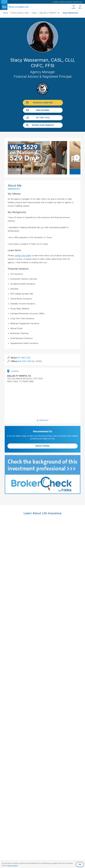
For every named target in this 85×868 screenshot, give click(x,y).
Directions (43, 420)
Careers (43, 780)
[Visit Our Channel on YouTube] (59, 674)
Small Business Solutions (43, 705)
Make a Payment (42, 716)
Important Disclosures (43, 753)
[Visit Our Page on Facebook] (27, 674)
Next (77, 158)
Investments (42, 697)
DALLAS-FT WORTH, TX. (50, 13)
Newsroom (43, 776)
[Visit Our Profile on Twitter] (33, 674)
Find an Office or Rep (20, 13)
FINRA (5, 580)
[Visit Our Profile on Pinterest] (52, 674)
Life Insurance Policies (43, 689)
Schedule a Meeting (43, 103)
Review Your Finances (43, 125)
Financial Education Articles (42, 740)
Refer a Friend (43, 446)
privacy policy (13, 865)
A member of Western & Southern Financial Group (67, 2)
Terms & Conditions (43, 852)
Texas (34, 13)
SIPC (10, 580)
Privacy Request (43, 840)
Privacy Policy (43, 844)
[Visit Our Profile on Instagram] (39, 674)
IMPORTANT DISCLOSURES (14, 573)
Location (13, 371)
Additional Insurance (42, 701)
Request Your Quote (42, 729)
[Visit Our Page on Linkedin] (46, 674)
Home (6, 13)
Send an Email (43, 110)
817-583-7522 (43, 118)
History (43, 768)
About (42, 764)
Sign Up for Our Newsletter (42, 666)
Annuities (42, 693)
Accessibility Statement (42, 848)
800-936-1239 (24, 361)
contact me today (23, 255)
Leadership (42, 772)
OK (80, 864)
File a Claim (42, 720)
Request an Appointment (43, 724)
